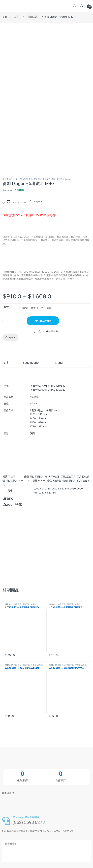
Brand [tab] (59, 363)
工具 (17, 17)
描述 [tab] (6, 363)
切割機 (77, 665)
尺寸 (6, 307)
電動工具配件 (8, 179)
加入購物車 (45, 321)
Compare (37, 201)
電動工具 (33, 17)
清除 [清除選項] (49, 308)
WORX (40, 665)
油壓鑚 (33, 604)
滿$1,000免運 (22, 179)
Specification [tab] (32, 363)
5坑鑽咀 (57, 480)
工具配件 (46, 179)
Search (75, 6)
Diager (69, 179)
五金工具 (38, 179)
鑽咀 (53, 179)
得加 (79, 480)
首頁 (5, 17)
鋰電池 (33, 665)
